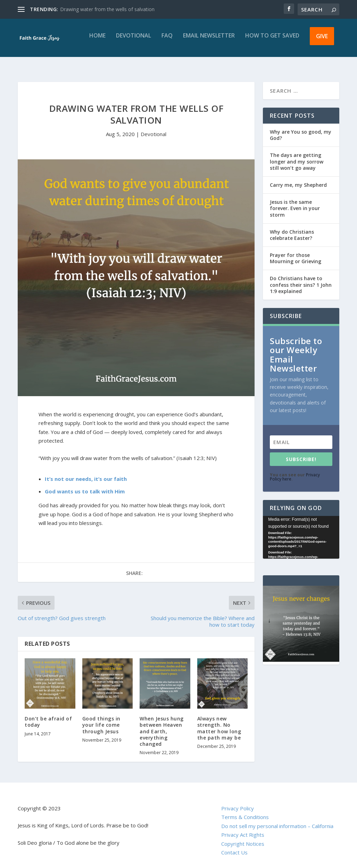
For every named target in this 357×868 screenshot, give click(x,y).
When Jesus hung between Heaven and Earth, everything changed (162, 725)
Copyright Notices (243, 837)
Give (322, 41)
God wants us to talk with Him (85, 485)
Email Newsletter (209, 41)
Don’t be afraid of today (48, 715)
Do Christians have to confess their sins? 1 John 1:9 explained (301, 278)
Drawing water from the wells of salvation (107, 9)
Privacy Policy (238, 802)
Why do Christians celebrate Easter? (292, 229)
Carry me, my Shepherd (298, 179)
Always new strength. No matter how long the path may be (219, 722)
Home (97, 41)
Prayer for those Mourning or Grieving (296, 252)
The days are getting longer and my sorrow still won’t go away (297, 155)
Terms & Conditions (245, 811)
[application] (301, 531)
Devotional (134, 41)
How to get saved (272, 41)
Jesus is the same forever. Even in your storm (295, 202)
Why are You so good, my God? (301, 129)
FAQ (167, 41)
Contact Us (234, 846)
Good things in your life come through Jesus (101, 719)
